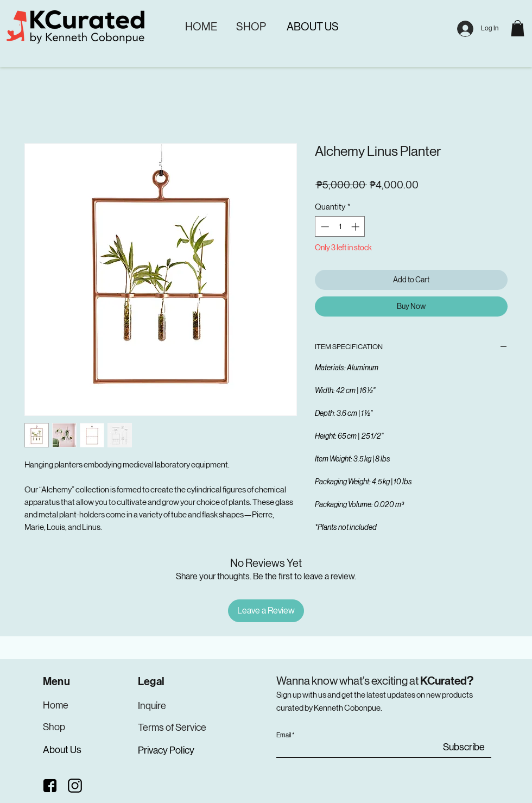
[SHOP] (251, 27)
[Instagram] (75, 786)
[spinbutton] (340, 227)
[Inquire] (153, 706)
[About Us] (63, 750)
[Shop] (54, 727)
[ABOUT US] (312, 27)
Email (284, 735)
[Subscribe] (464, 748)
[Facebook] (50, 786)
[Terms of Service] (173, 727)
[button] (518, 28)
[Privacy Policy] (167, 750)
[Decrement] (324, 227)
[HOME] (201, 27)
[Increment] (356, 227)
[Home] (58, 705)
